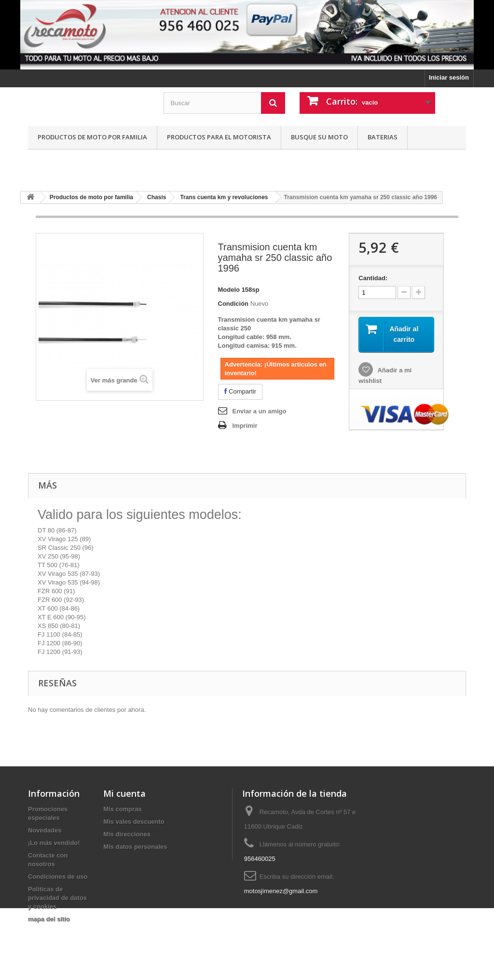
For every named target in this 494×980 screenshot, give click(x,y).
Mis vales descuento (134, 822)
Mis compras (122, 809)
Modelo (229, 290)
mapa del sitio (49, 919)
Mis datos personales (135, 847)
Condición (233, 304)
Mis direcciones (127, 834)
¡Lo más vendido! (54, 843)
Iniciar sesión (449, 77)
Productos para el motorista (219, 137)
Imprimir (245, 426)
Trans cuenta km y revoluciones (224, 197)
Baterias (383, 137)
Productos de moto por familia (92, 137)
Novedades (45, 830)
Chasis (157, 197)
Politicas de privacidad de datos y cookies (57, 898)
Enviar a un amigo (260, 411)
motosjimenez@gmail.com (281, 891)
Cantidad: (373, 278)
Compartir (240, 391)
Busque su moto (319, 137)
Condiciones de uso (58, 877)
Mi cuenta (124, 793)
